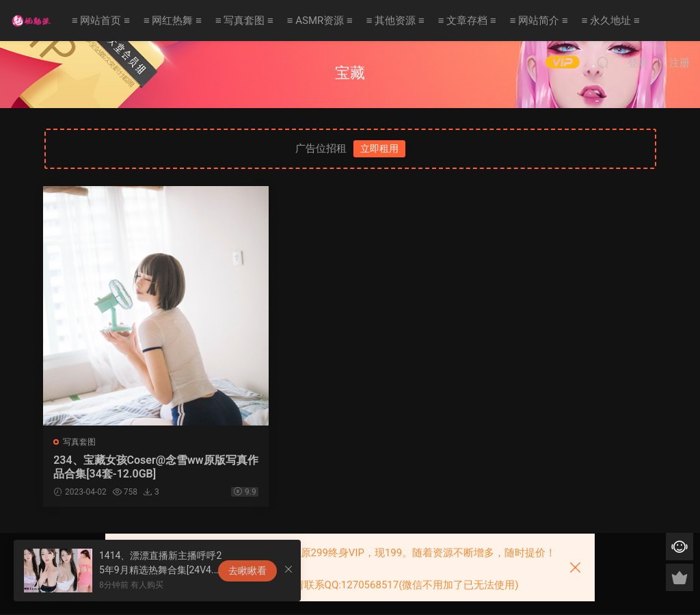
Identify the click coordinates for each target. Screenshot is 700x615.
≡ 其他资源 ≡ (395, 21)
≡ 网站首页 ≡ (101, 21)
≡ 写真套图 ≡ (244, 21)
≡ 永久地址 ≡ (611, 21)
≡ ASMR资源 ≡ (320, 21)
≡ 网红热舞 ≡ (173, 21)
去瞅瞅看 (247, 571)
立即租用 (379, 148)
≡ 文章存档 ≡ (467, 21)
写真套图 (81, 442)
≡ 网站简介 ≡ (539, 21)
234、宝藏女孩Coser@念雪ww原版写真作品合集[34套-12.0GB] (141, 467)
